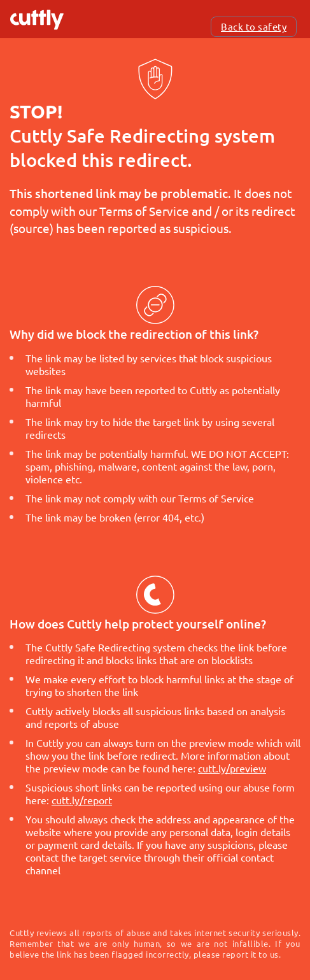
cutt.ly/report (82, 800)
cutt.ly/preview (232, 768)
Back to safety (254, 26)
